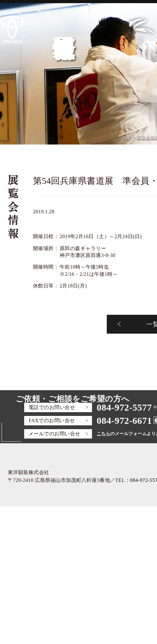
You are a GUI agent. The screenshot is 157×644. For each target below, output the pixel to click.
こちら (103, 434)
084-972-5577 (124, 407)
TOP (126, 138)
